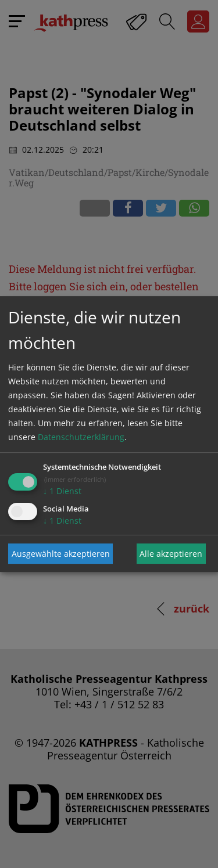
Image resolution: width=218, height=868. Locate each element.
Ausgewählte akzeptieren (61, 554)
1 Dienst (62, 491)
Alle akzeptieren (171, 554)
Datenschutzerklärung (81, 437)
